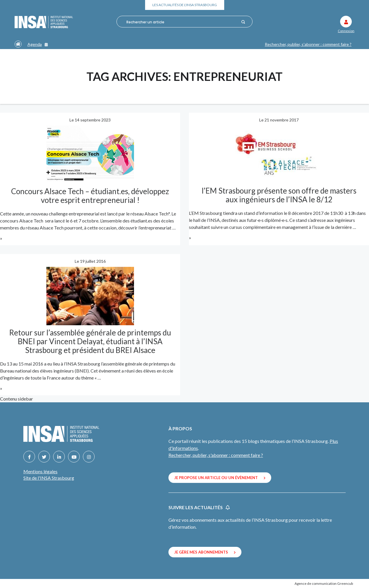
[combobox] (182, 22)
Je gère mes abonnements (205, 552)
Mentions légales (40, 471)
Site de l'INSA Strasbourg (49, 478)
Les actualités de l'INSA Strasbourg (185, 5)
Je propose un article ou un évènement (220, 478)
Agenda (38, 44)
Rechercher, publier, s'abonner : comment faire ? (308, 44)
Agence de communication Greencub (324, 583)
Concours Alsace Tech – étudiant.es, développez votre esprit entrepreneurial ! (90, 196)
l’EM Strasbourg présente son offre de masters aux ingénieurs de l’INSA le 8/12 (279, 195)
